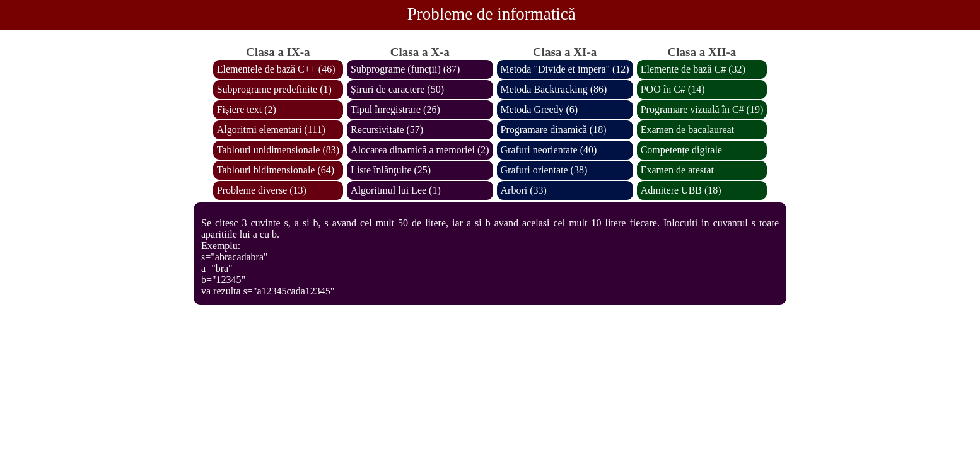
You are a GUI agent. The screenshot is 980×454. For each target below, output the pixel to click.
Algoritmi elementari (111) (271, 130)
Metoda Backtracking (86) (554, 89)
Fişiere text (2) (247, 109)
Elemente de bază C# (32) (693, 69)
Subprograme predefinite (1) (274, 89)
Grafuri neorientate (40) (549, 150)
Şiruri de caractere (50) (397, 89)
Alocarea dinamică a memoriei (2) (420, 150)
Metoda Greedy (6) (540, 109)
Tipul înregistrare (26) (395, 109)
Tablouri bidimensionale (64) (276, 170)
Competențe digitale (681, 150)
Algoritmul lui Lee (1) (396, 190)
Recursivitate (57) (387, 130)
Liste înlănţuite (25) (391, 170)
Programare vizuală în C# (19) (702, 109)
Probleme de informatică (492, 14)
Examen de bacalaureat (687, 130)
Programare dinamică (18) (554, 130)
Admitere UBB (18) (681, 190)
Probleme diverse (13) (262, 190)
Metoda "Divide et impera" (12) (565, 69)
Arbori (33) (524, 190)
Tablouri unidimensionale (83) (278, 150)
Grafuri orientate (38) (544, 170)
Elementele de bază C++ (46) (276, 69)
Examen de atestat (677, 170)
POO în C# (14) (673, 89)
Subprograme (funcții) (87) (405, 69)
